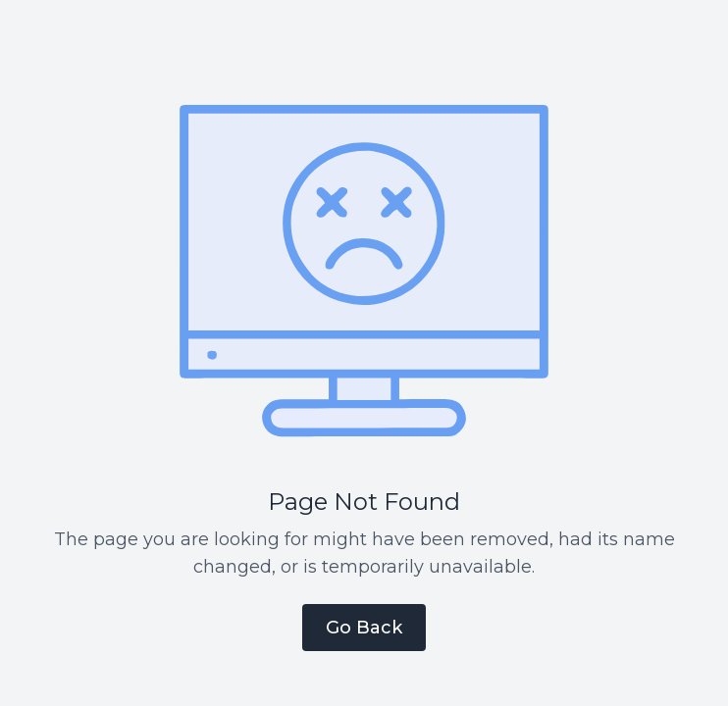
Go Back (364, 628)
